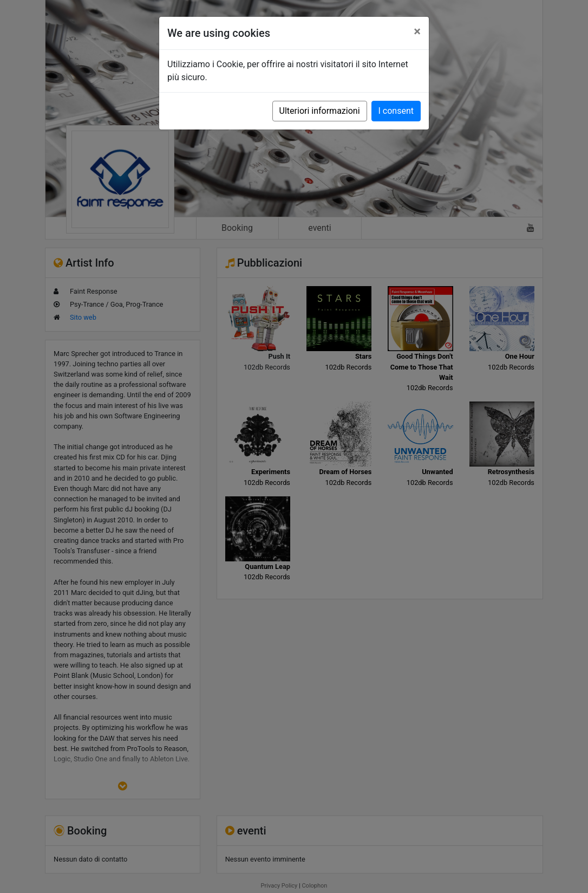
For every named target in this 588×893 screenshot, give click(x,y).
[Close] (417, 31)
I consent (396, 111)
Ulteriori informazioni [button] (320, 111)
